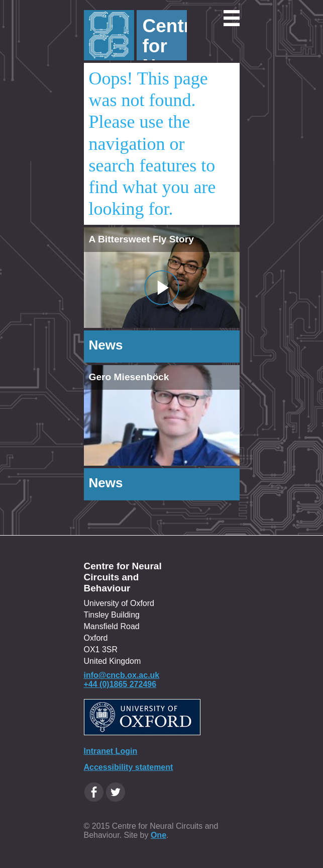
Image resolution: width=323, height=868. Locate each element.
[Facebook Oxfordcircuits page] (94, 792)
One (158, 835)
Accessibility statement (129, 767)
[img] (162, 415)
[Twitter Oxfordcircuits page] (116, 792)
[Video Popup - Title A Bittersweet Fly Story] (162, 288)
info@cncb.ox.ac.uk (122, 675)
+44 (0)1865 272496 (120, 684)
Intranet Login (111, 751)
